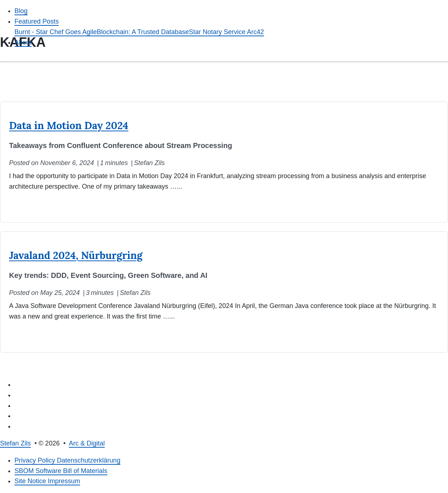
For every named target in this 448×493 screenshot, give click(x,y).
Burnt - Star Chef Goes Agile (56, 32)
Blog (21, 11)
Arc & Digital (87, 443)
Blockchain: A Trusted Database (143, 32)
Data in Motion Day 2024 (69, 126)
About (23, 42)
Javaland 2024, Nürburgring (76, 255)
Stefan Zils (15, 443)
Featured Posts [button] (37, 21)
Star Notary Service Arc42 (226, 32)
